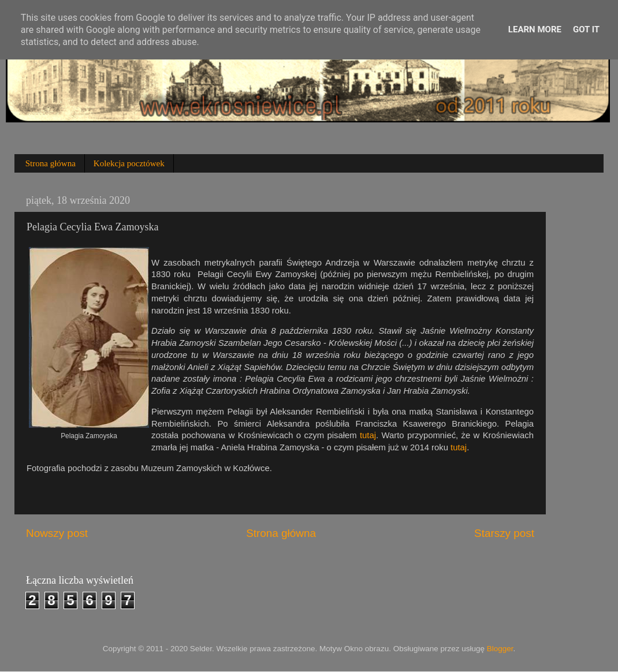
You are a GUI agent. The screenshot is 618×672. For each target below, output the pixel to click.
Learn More (535, 29)
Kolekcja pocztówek (129, 163)
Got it (586, 29)
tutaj (368, 435)
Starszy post (504, 533)
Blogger (500, 649)
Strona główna (51, 163)
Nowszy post (57, 533)
